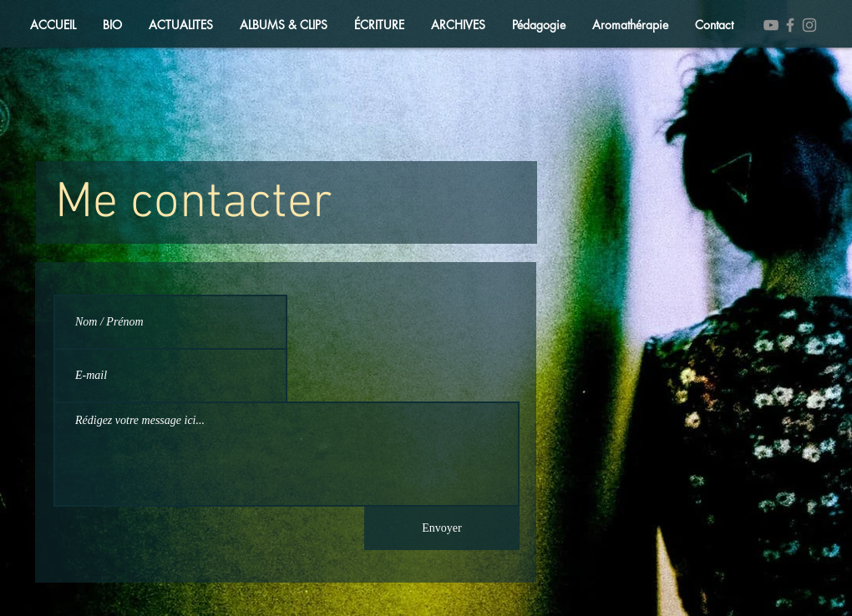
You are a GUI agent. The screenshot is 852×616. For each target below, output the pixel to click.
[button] (181, 25)
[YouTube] (771, 25)
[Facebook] (790, 25)
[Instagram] (809, 25)
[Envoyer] (442, 528)
